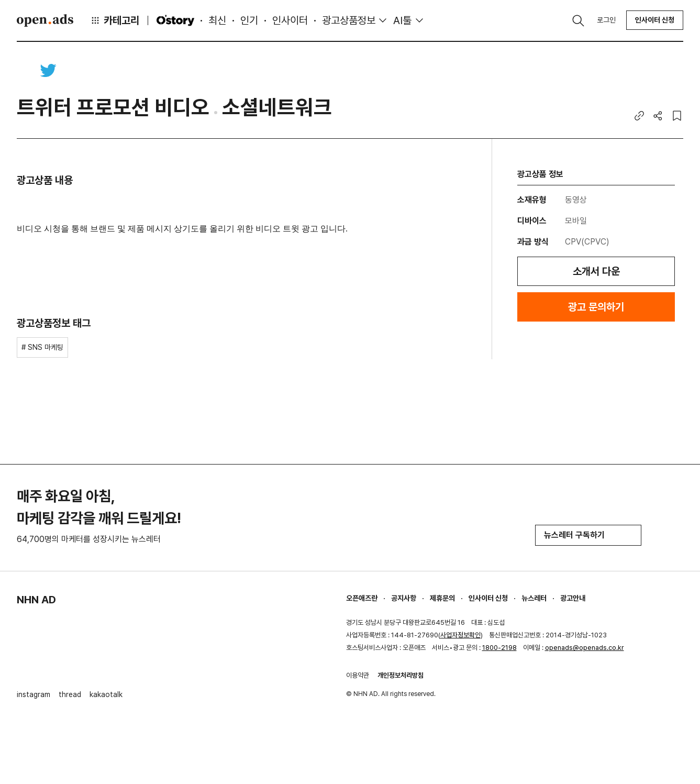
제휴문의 (442, 598)
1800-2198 (499, 648)
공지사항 (404, 598)
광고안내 (573, 598)
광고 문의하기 (596, 307)
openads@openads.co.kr (585, 648)
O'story (175, 20)
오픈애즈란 (362, 598)
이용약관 (358, 675)
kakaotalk (106, 694)
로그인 (606, 20)
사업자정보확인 (460, 635)
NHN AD (36, 600)
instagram (34, 694)
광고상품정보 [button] (349, 20)
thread (70, 694)
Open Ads (45, 20)
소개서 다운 (596, 271)
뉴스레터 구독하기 (588, 535)
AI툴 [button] (402, 20)
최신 (217, 20)
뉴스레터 (534, 598)
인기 (249, 20)
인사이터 (290, 20)
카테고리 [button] (115, 20)
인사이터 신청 (655, 20)
